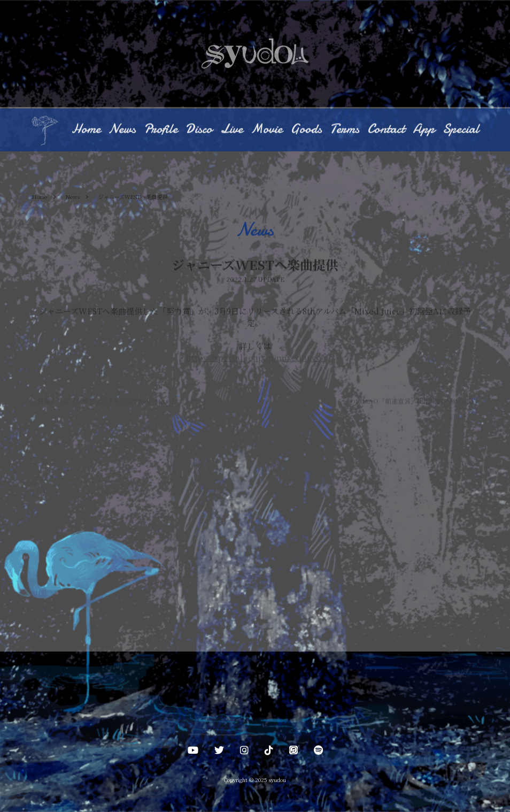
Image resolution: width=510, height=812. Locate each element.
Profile (161, 129)
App (424, 129)
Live (231, 129)
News (122, 129)
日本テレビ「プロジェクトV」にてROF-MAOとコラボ (114, 401)
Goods (306, 129)
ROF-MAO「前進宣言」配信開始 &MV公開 (412, 401)
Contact (386, 129)
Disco (199, 129)
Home (86, 129)
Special (461, 129)
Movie (266, 129)
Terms (345, 129)
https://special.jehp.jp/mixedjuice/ (255, 358)
